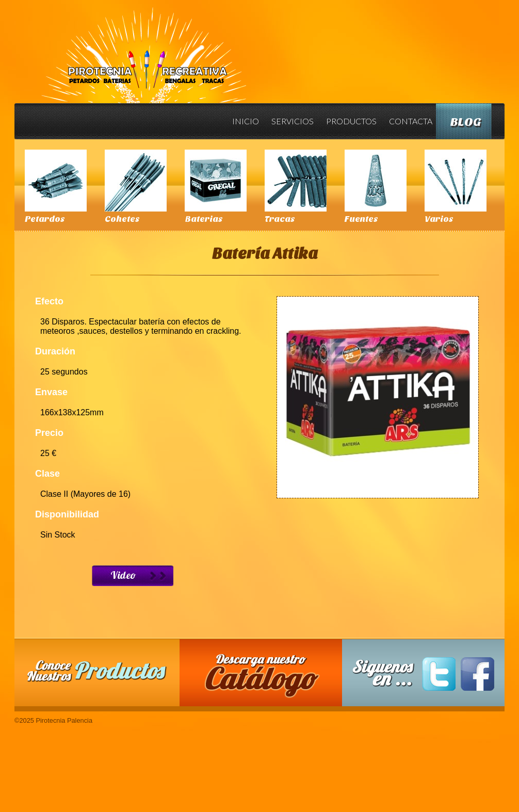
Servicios (293, 121)
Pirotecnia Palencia (143, 48)
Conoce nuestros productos (97, 671)
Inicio (246, 121)
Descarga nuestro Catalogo (266, 678)
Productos (351, 121)
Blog (466, 122)
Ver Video (133, 576)
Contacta (411, 121)
